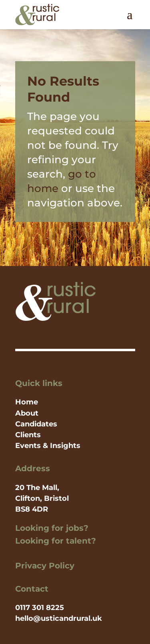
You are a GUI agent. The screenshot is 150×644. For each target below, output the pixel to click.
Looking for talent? (56, 541)
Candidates (36, 424)
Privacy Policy (45, 566)
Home (27, 402)
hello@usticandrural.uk (59, 618)
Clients (28, 435)
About (27, 413)
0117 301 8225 (40, 608)
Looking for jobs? (52, 528)
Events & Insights (48, 446)
